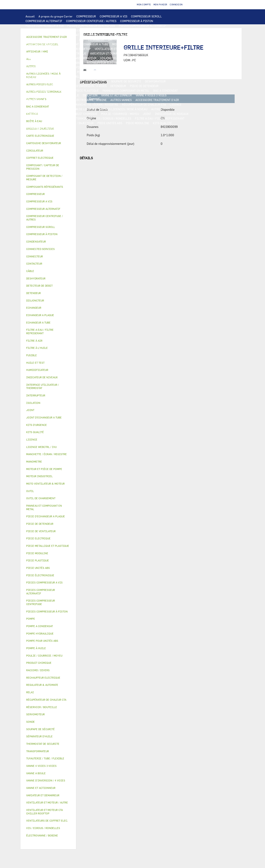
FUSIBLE (129, 58)
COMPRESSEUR (86, 16)
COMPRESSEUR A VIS (113, 16)
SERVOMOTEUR (35, 100)
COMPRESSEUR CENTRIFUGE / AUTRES (91, 21)
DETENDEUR (118, 86)
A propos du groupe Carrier (56, 16)
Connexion (176, 5)
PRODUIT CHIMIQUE (84, 114)
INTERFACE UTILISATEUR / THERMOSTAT (52, 35)
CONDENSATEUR (149, 58)
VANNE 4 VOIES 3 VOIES (151, 95)
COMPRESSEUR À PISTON (137, 21)
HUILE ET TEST (137, 72)
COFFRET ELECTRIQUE (53, 58)
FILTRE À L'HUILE (37, 77)
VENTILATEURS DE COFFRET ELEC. (48, 63)
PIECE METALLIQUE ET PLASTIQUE (48, 91)
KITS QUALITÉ (162, 123)
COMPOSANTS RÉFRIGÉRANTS (129, 77)
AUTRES (156, 109)
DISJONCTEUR (110, 58)
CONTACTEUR (139, 53)
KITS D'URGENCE (37, 123)
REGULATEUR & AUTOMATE (128, 35)
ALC (82, 39)
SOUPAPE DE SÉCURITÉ (126, 81)
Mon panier (160, 5)
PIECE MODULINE (137, 123)
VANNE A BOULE (59, 100)
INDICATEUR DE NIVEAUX (172, 114)
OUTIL (56, 123)
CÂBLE (30, 58)
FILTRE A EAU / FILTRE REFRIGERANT (160, 118)
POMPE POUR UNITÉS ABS (107, 72)
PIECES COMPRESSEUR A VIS (45, 26)
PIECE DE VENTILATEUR (41, 53)
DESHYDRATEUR (155, 81)
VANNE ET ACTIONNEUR (117, 95)
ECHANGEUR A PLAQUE (140, 39)
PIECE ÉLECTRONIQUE (40, 575)
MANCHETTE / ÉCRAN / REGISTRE (97, 104)
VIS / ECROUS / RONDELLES (113, 118)
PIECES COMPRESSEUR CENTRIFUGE (91, 26)
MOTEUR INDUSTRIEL (158, 49)
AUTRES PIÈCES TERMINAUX (73, 118)
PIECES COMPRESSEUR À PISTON (47, 30)
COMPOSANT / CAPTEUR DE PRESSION (50, 81)
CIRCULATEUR (35, 72)
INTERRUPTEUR (174, 53)
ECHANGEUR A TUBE (172, 39)
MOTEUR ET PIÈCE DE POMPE (67, 72)
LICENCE (176, 104)
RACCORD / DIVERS (38, 118)
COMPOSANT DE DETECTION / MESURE (50, 39)
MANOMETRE (34, 128)
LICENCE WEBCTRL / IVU (42, 109)
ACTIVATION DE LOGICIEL (79, 109)
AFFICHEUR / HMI (94, 35)
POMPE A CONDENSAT (157, 67)
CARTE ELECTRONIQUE (124, 30)
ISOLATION (90, 95)
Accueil (30, 16)
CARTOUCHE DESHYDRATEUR (44, 86)
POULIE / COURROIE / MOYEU (120, 114)
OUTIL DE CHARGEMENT (165, 35)
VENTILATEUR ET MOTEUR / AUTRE (117, 49)
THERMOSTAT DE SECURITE (43, 67)
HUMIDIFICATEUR (59, 104)
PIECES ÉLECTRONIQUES (89, 30)
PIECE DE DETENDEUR (144, 86)
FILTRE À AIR (34, 104)
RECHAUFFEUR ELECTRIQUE (105, 63)
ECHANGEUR (96, 39)
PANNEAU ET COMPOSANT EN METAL (126, 91)
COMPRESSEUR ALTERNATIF (44, 21)
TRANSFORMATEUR (84, 58)
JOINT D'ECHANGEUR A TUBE (89, 44)
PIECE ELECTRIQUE (73, 53)
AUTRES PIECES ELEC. (79, 67)
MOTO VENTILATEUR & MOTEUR (133, 44)
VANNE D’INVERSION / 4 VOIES (87, 86)
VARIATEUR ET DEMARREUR (108, 53)
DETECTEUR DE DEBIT (93, 81)
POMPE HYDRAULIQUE (125, 67)
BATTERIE (115, 39)
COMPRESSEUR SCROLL (146, 16)
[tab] (48, 136)
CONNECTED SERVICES (164, 63)
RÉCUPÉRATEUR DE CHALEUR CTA (144, 104)
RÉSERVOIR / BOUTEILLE (62, 95)
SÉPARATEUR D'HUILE (67, 77)
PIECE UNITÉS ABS (110, 123)
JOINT (147, 114)
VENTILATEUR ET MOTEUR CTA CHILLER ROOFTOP (58, 49)
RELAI (156, 53)
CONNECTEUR (136, 63)
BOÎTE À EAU (34, 95)
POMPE (102, 67)
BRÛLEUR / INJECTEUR (79, 123)
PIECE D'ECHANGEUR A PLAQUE (46, 44)
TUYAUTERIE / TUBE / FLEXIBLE (46, 114)
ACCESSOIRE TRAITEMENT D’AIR (157, 100)
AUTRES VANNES (121, 100)
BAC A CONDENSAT (166, 91)
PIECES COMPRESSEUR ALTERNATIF (143, 26)
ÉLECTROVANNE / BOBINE (90, 100)
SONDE (79, 63)
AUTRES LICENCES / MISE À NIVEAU (124, 109)
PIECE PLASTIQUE (87, 91)
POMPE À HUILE (95, 77)
